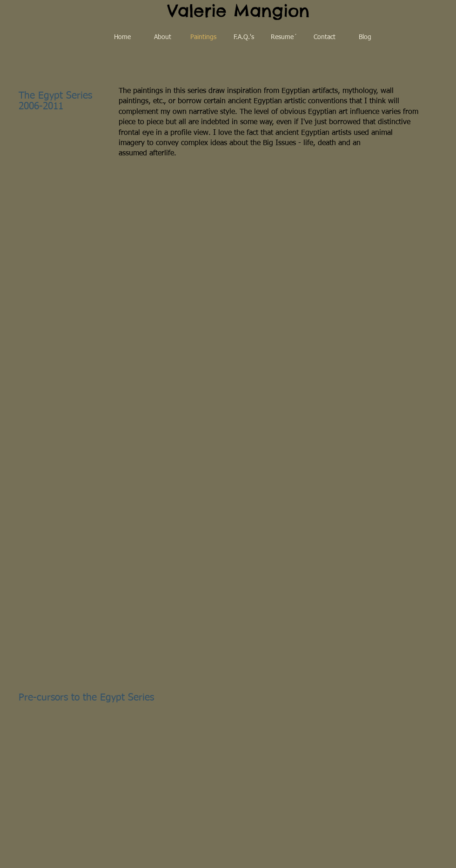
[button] (60, 210)
